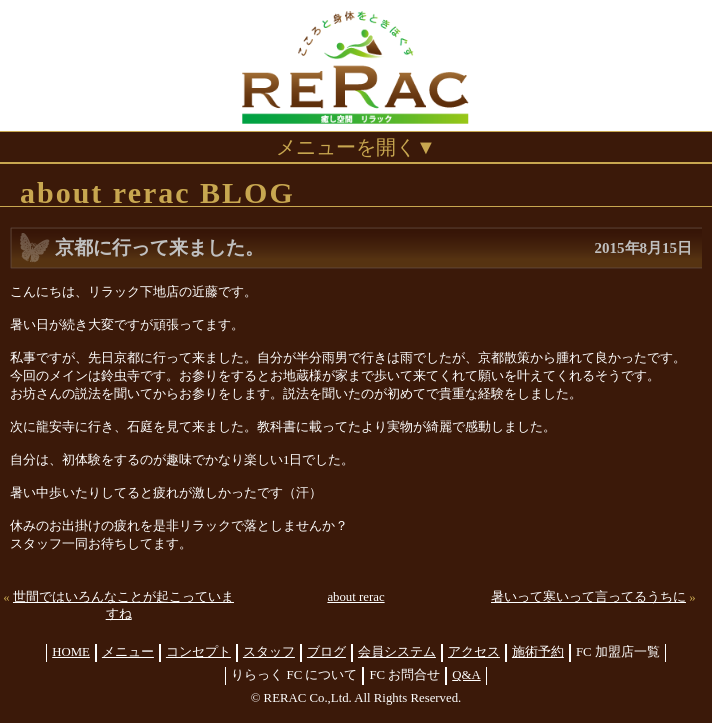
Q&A (466, 675)
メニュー (128, 652)
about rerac (355, 597)
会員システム (397, 652)
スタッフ (269, 652)
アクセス (474, 652)
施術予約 (538, 652)
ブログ (326, 652)
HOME (71, 652)
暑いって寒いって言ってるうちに (588, 597)
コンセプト (198, 652)
